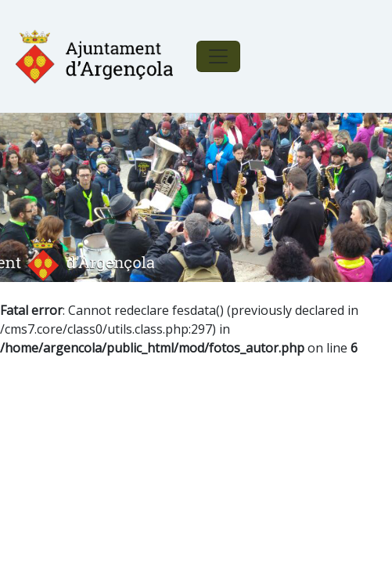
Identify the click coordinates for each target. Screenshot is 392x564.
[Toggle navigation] (218, 56)
